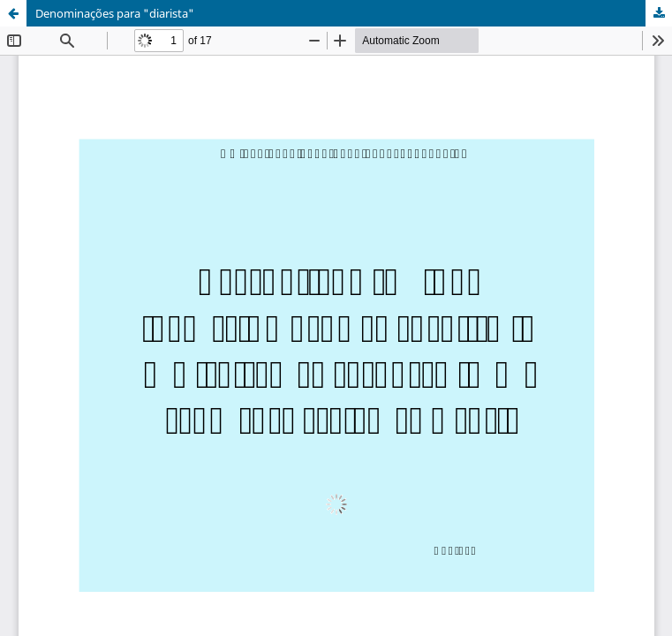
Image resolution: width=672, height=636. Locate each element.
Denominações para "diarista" (115, 13)
